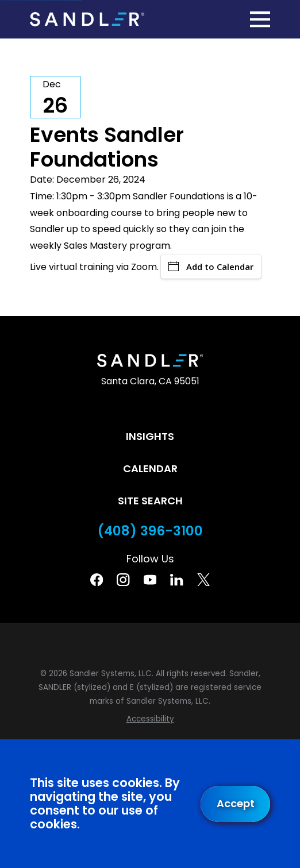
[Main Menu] (260, 19)
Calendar (150, 468)
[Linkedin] (176, 580)
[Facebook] (97, 580)
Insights (150, 436)
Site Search (150, 501)
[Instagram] (123, 580)
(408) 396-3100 (150, 531)
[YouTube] (150, 580)
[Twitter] (203, 580)
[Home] (87, 20)
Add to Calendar (211, 267)
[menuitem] (150, 719)
